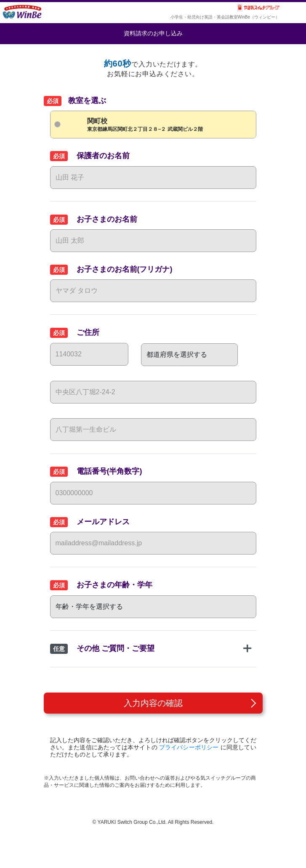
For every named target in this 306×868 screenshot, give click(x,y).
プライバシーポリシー (189, 747)
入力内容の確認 (153, 703)
